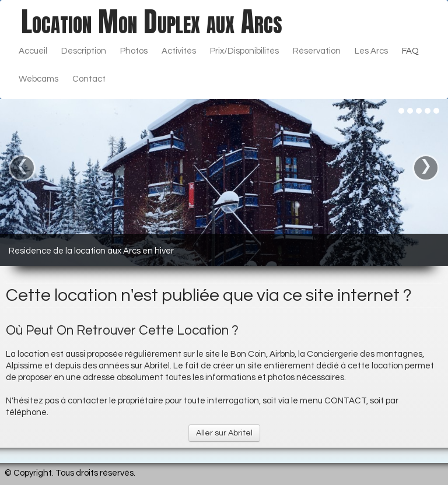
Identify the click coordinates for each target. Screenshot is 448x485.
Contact (89, 79)
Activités (179, 51)
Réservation (317, 51)
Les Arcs (371, 51)
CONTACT (345, 401)
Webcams (38, 79)
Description (84, 51)
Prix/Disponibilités (244, 51)
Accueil (33, 51)
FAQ (410, 51)
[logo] (152, 22)
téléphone (26, 412)
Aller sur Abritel (224, 433)
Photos (134, 51)
